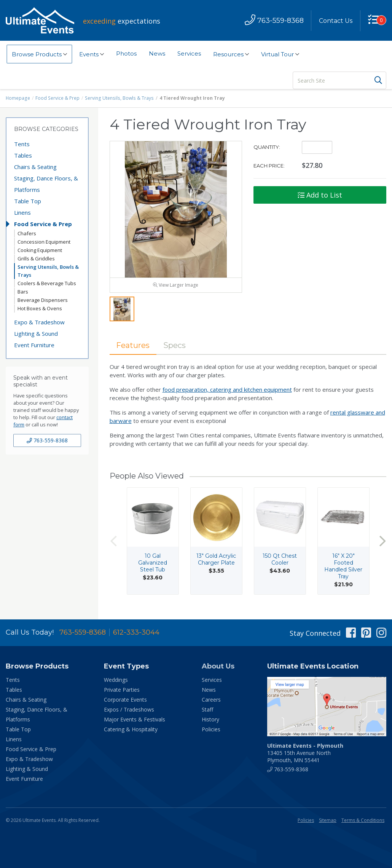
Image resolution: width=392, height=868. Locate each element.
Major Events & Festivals (135, 720)
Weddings (116, 681)
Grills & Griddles (36, 258)
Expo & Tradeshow (39, 322)
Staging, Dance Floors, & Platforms (46, 184)
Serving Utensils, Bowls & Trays (118, 98)
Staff (207, 710)
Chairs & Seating (35, 167)
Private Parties (122, 690)
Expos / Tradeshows (129, 710)
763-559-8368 (47, 440)
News (157, 53)
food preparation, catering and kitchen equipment (227, 390)
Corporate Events (125, 700)
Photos (126, 53)
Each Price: (269, 166)
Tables (23, 155)
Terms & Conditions (363, 821)
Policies (211, 730)
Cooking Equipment (40, 250)
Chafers (27, 233)
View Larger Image (176, 286)
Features (133, 346)
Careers (211, 700)
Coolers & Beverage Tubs (47, 283)
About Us (218, 667)
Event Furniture (34, 345)
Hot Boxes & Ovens (40, 308)
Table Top (28, 201)
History (210, 720)
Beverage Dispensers (43, 300)
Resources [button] (231, 54)
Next (382, 542)
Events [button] (92, 54)
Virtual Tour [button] (280, 54)
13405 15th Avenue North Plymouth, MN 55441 (305, 754)
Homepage (18, 98)
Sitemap (328, 821)
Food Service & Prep (57, 98)
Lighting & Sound (36, 333)
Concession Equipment (44, 242)
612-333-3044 (136, 633)
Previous (113, 542)
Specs (175, 346)
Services (189, 53)
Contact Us (336, 21)
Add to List (320, 195)
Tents (22, 144)
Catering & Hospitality (131, 730)
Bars (23, 292)
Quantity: (267, 147)
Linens (22, 212)
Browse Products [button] (39, 54)
